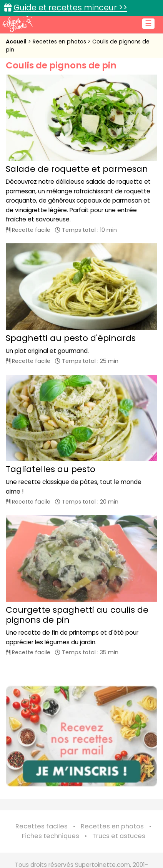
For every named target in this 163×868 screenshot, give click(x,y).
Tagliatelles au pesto (51, 469)
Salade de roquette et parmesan (77, 169)
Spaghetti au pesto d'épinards (71, 338)
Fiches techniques (51, 836)
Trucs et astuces (119, 836)
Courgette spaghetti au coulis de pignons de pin (77, 615)
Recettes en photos (60, 42)
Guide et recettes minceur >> (70, 7)
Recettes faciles (42, 826)
